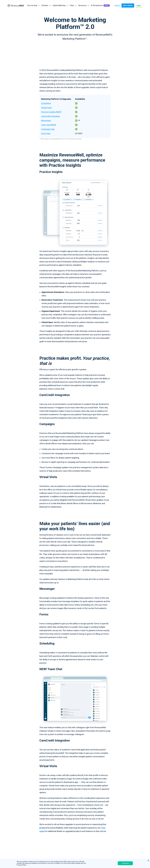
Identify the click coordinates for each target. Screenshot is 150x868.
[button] (33, 5)
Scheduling (46, 103)
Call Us (117, 5)
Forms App (46, 133)
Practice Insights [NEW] (51, 112)
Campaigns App (48, 129)
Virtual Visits (46, 108)
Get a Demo (128, 5)
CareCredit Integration (51, 116)
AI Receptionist (97, 5)
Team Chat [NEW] (49, 125)
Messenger (46, 121)
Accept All (125, 863)
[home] (16, 5)
